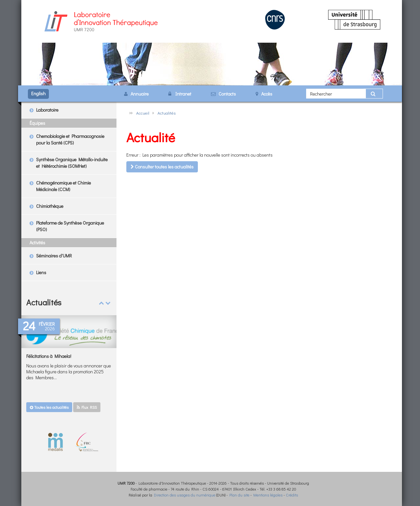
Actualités (167, 113)
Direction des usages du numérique (185, 495)
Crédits (292, 495)
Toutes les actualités (49, 407)
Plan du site (239, 495)
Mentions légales (268, 495)
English (38, 93)
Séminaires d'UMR (54, 256)
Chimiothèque (50, 206)
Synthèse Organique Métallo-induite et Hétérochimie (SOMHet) (72, 163)
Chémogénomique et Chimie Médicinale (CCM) (63, 186)
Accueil (143, 113)
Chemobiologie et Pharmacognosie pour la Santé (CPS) (70, 139)
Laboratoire (47, 110)
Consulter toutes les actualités (162, 167)
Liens (41, 272)
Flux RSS (87, 407)
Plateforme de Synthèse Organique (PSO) (70, 226)
